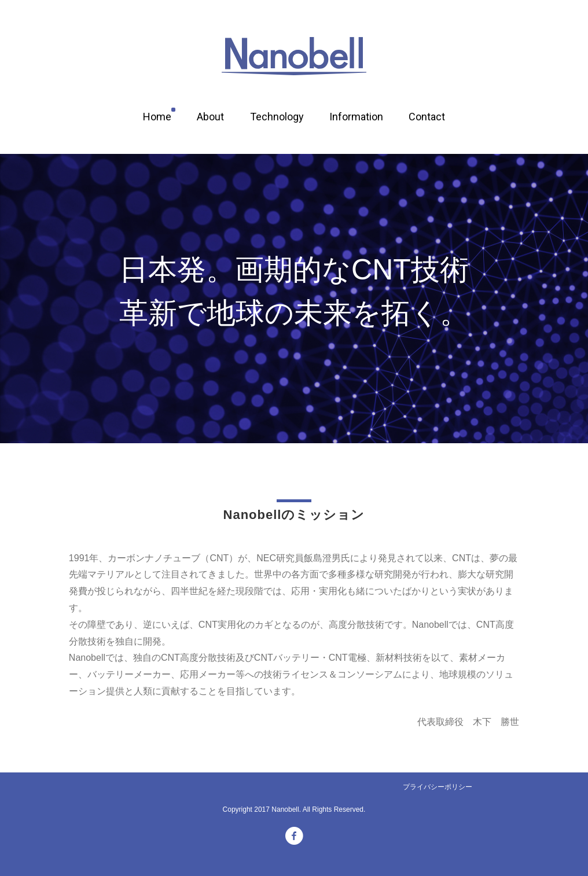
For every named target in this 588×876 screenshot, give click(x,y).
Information (356, 117)
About (210, 117)
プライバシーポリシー (438, 787)
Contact (427, 117)
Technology (277, 117)
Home (157, 117)
